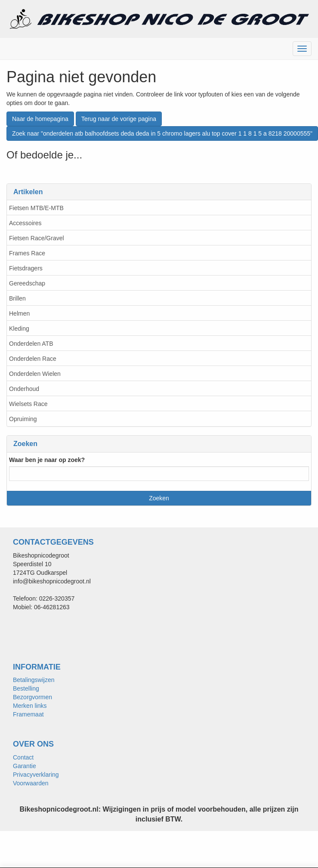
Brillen (17, 298)
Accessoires (25, 223)
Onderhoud (24, 389)
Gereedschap (27, 283)
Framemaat (28, 714)
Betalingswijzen (34, 680)
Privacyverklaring (36, 775)
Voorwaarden (31, 783)
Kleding (19, 329)
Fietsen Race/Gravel (37, 238)
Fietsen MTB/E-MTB (36, 208)
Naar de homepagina (40, 119)
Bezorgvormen (32, 697)
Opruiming (23, 419)
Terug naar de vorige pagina (119, 119)
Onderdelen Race (33, 359)
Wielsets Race (28, 404)
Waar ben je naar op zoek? (47, 460)
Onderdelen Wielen (35, 374)
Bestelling (26, 688)
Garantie (25, 766)
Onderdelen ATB (31, 344)
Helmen (19, 313)
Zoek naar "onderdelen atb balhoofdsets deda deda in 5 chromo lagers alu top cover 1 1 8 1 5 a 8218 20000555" (162, 133)
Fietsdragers (26, 268)
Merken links (30, 706)
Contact (23, 757)
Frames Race (27, 253)
